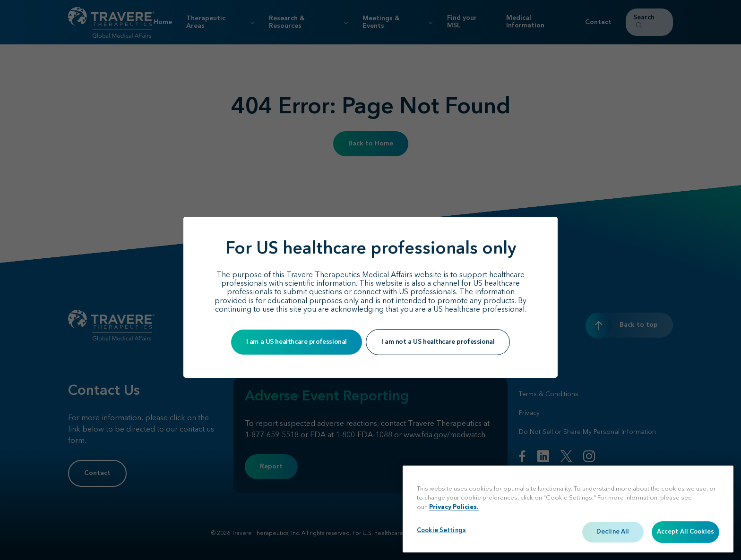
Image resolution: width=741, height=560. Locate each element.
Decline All (613, 532)
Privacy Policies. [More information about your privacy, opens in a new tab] (454, 507)
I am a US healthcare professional (297, 342)
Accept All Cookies (685, 532)
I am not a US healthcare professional (438, 342)
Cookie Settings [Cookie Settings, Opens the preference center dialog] (441, 530)
